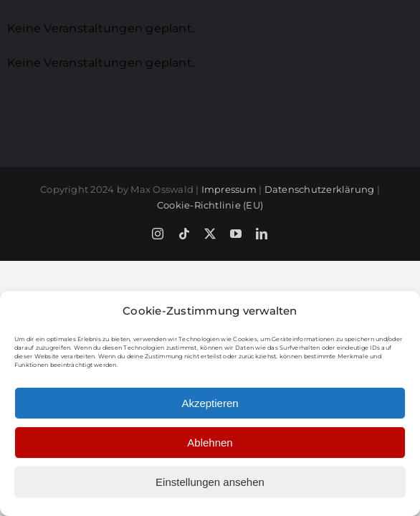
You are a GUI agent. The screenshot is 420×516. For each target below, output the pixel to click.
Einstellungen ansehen (210, 482)
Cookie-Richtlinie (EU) (210, 278)
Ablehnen (210, 443)
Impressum (229, 262)
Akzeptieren (210, 403)
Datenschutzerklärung (320, 262)
